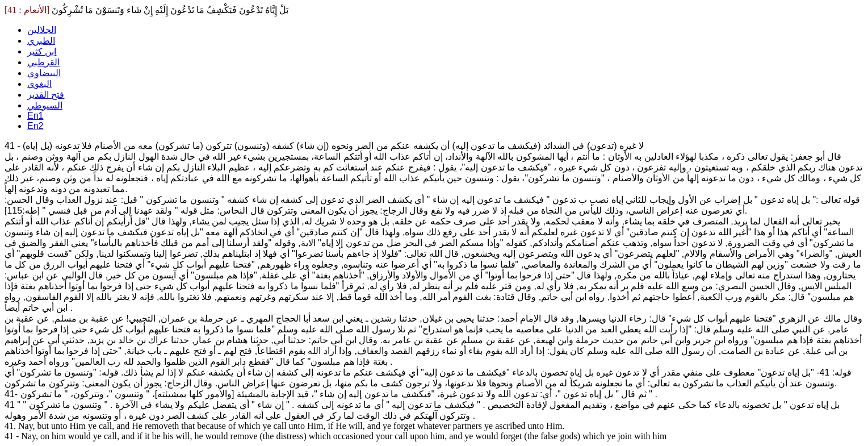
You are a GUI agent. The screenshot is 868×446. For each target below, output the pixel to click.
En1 (35, 116)
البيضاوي (44, 73)
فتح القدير (46, 95)
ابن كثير (42, 51)
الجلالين (42, 30)
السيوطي (45, 105)
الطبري (41, 41)
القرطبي (43, 62)
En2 (35, 126)
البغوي (39, 84)
